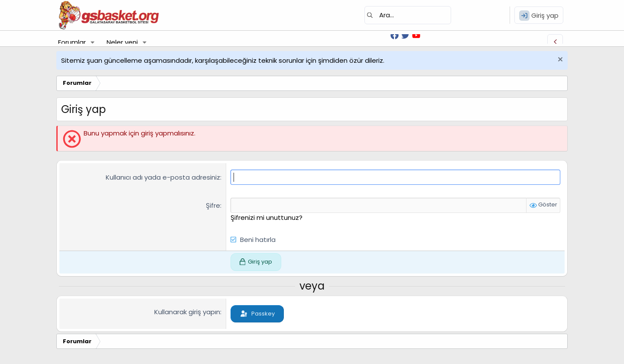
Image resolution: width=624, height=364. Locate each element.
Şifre (213, 205)
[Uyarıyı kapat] (559, 60)
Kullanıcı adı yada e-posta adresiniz (163, 177)
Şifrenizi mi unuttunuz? (266, 217)
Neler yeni (122, 42)
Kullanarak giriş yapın (187, 312)
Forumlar (72, 42)
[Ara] (408, 15)
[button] (93, 42)
